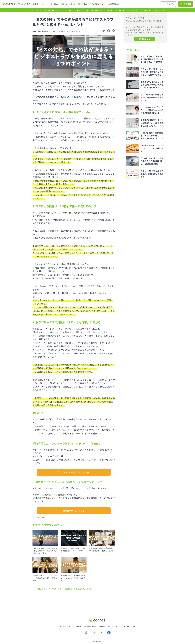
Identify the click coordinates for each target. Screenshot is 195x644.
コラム (69, 10)
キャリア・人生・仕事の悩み (87, 10)
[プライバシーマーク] (86, 633)
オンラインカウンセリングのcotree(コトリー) (45, 10)
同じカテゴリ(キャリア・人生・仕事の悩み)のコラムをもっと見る (64, 589)
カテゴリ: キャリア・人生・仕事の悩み (66, 31)
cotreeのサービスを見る (74, 511)
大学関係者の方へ (116, 4)
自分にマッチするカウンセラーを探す (74, 472)
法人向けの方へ (98, 4)
